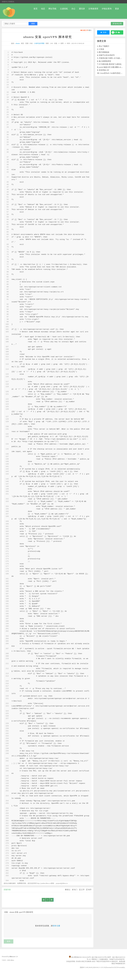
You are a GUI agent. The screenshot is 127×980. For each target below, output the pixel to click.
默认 (68, 890)
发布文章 (117, 24)
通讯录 (82, 9)
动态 (43, 9)
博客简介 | (95, 959)
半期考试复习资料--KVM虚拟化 (111, 58)
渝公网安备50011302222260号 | (82, 957)
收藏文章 (84, 30)
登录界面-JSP (104, 70)
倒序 (89, 890)
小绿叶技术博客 (39, 43)
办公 (73, 9)
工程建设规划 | (104, 959)
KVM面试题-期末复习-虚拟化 (110, 64)
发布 (9, 941)
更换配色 (11, 2)
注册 (58, 926)
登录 (54, 926)
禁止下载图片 (104, 46)
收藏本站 (5, 2)
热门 (75, 890)
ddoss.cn (12, 957)
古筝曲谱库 (93, 9)
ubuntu (18, 43)
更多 (117, 9)
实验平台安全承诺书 (107, 55)
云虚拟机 (64, 9)
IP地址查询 (107, 9)
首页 (36, 9)
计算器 (101, 49)
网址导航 (52, 9)
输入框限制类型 (105, 61)
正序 (82, 890)
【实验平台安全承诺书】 (117, 959)
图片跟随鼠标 (104, 52)
